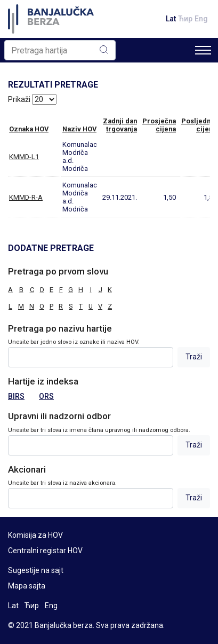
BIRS (16, 396)
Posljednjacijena (199, 125)
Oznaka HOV (29, 129)
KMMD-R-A (26, 197)
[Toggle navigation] (203, 50)
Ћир (185, 19)
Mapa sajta (27, 586)
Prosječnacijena (159, 125)
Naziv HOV (79, 129)
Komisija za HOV (35, 535)
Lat (171, 19)
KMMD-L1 (24, 157)
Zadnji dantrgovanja (120, 125)
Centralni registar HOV (45, 551)
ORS (46, 396)
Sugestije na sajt (36, 570)
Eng (201, 19)
